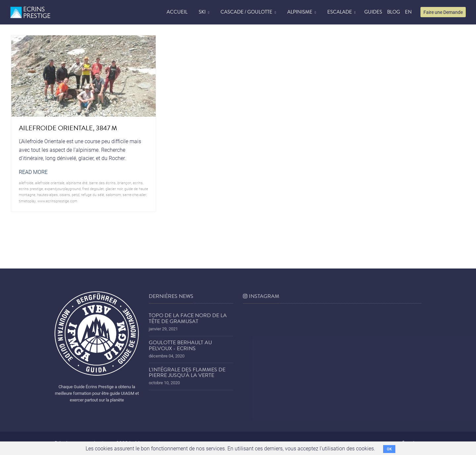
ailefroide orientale (50, 183)
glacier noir (114, 189)
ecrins (138, 183)
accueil (177, 12)
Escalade (340, 12)
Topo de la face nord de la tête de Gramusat (188, 318)
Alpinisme (300, 12)
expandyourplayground (63, 189)
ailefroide (26, 183)
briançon (124, 183)
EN (408, 12)
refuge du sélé (93, 195)
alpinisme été (77, 183)
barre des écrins (102, 183)
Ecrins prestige (31, 189)
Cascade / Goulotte (246, 12)
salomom (113, 195)
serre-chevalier (134, 195)
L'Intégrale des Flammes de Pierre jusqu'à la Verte (187, 373)
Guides (373, 12)
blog (394, 12)
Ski (202, 12)
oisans (65, 195)
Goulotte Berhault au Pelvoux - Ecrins (180, 346)
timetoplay (27, 201)
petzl (76, 195)
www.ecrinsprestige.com (57, 201)
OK (389, 449)
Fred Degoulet (93, 189)
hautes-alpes (47, 195)
